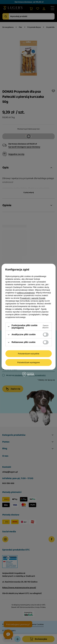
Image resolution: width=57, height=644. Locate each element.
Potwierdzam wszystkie (29, 354)
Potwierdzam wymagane (28, 362)
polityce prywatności (26, 293)
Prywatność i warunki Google (33, 298)
